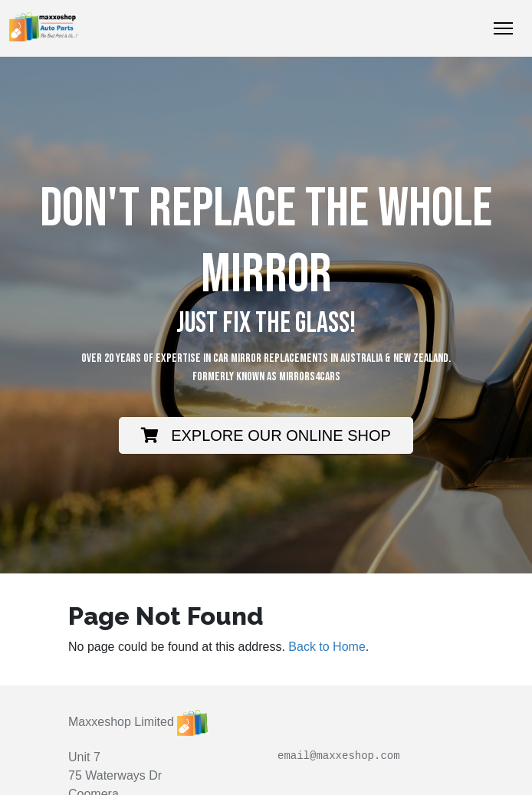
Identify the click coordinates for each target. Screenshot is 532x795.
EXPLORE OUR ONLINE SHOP (266, 435)
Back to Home (327, 647)
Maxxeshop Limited (121, 722)
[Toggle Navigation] (503, 28)
